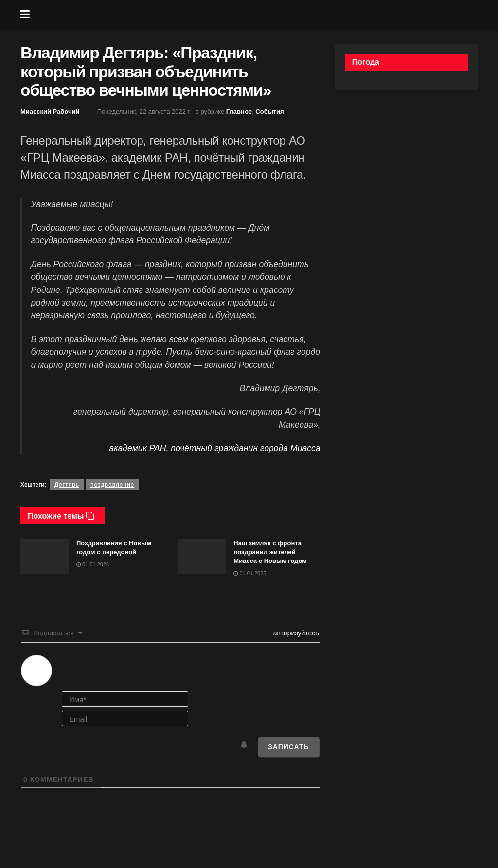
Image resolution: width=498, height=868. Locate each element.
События (269, 112)
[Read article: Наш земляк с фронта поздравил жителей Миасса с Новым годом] (202, 557)
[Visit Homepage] (256, 15)
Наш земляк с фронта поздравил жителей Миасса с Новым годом (270, 552)
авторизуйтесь (295, 633)
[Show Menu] (25, 15)
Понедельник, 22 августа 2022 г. (144, 112)
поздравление (112, 485)
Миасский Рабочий (50, 112)
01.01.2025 (250, 573)
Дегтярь (67, 485)
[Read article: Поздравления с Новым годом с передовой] (45, 557)
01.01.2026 (93, 564)
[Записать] (289, 747)
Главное (239, 112)
